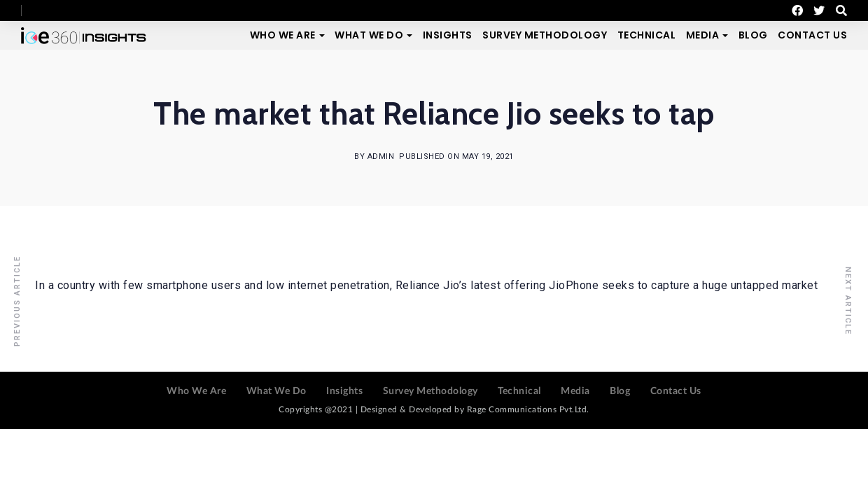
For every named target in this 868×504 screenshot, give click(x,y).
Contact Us (812, 35)
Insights (448, 35)
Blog (753, 35)
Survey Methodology (545, 35)
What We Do (369, 35)
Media (703, 35)
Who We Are (283, 35)
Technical (647, 35)
